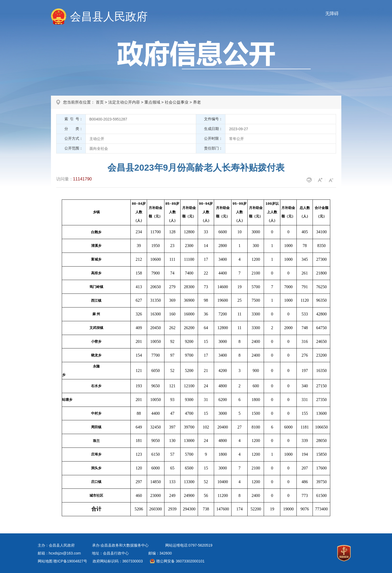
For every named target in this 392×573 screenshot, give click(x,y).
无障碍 (332, 14)
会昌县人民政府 (109, 17)
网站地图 (45, 561)
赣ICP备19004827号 (70, 561)
